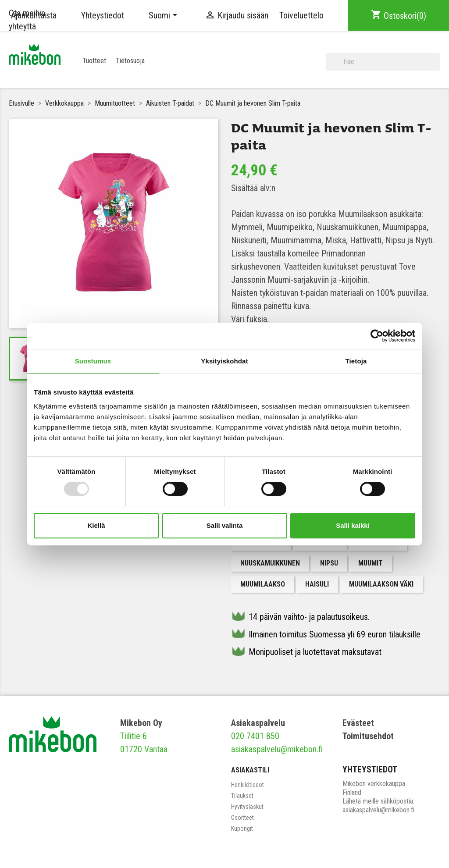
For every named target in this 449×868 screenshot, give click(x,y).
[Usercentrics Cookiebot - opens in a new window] (377, 336)
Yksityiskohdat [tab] (224, 361)
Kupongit (242, 829)
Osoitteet (242, 818)
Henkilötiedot (248, 785)
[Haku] (383, 62)
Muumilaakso (263, 584)
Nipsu (329, 563)
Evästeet (358, 723)
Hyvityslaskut (247, 807)
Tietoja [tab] (356, 361)
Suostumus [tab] (93, 361)
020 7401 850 (255, 736)
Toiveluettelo (301, 15)
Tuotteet (94, 61)
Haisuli (317, 584)
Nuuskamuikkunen (270, 563)
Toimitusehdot (368, 736)
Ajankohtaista (34, 15)
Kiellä (96, 525)
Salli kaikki (353, 525)
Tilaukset (242, 796)
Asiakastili (250, 770)
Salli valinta (225, 525)
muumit (371, 563)
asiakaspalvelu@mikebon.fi (277, 749)
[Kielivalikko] (164, 15)
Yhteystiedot (103, 15)
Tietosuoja (130, 61)
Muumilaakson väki (381, 584)
